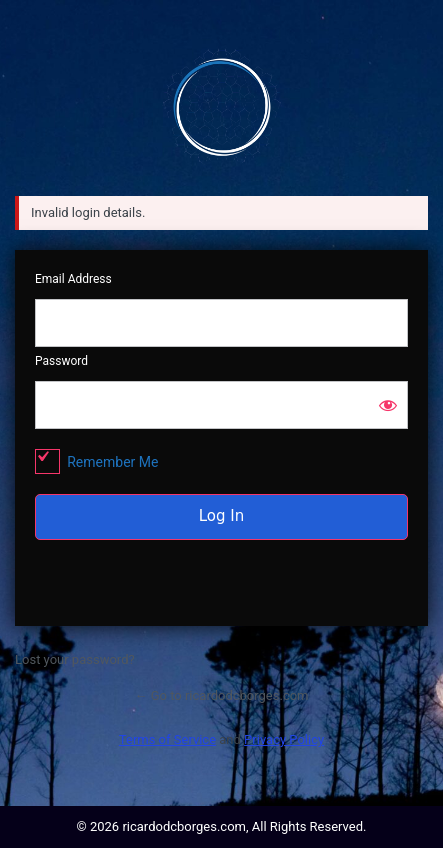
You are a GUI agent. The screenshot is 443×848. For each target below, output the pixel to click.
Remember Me (112, 462)
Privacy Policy (284, 739)
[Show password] (388, 405)
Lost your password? (75, 659)
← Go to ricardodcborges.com (221, 695)
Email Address (73, 279)
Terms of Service (167, 739)
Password (61, 361)
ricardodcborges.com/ (222, 106)
